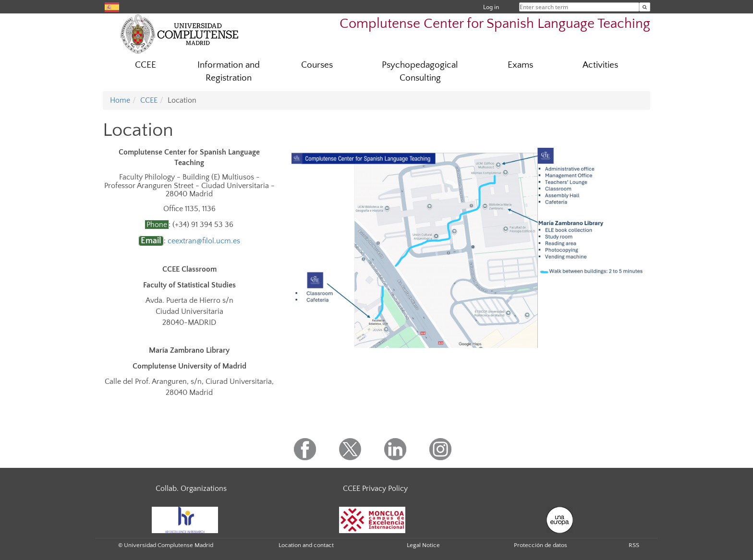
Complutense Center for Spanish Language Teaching (495, 24)
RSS (634, 545)
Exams (520, 65)
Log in (491, 7)
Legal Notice (423, 545)
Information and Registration (229, 71)
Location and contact (306, 545)
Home (120, 100)
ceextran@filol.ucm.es (204, 241)
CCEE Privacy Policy (375, 489)
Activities (600, 65)
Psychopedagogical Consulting (420, 71)
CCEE (146, 65)
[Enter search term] (645, 7)
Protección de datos (540, 545)
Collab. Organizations (191, 489)
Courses (317, 65)
